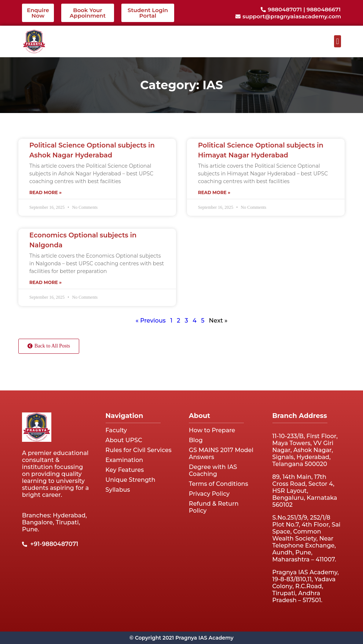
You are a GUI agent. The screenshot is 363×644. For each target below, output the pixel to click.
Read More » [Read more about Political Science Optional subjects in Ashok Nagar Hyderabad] (45, 192)
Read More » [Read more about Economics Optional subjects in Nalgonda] (45, 282)
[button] (338, 41)
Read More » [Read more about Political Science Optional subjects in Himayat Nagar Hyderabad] (214, 192)
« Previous (151, 321)
